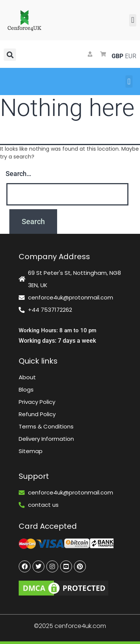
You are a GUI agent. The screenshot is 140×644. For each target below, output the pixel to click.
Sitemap (31, 451)
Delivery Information (46, 439)
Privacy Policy (37, 402)
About (27, 377)
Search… (18, 174)
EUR (130, 56)
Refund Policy (37, 414)
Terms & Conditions (46, 426)
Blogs (26, 389)
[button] (133, 20)
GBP (116, 56)
